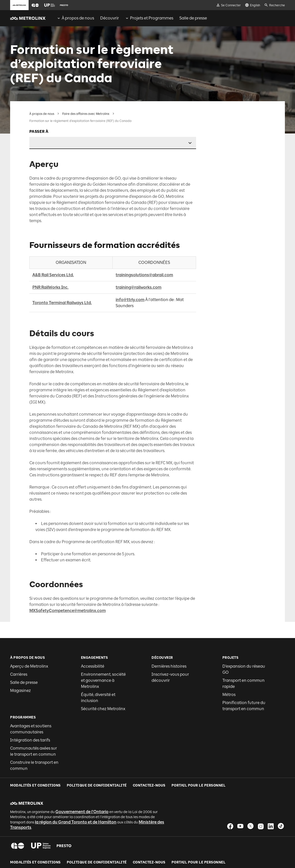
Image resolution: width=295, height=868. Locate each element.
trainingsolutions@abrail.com (144, 245)
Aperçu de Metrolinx (29, 637)
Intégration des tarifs (30, 711)
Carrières (19, 645)
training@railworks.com (139, 258)
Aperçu (230, 114)
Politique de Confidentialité (97, 818)
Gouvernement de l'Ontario (82, 767)
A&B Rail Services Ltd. (53, 245)
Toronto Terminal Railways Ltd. (62, 273)
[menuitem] (75, 18)
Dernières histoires (169, 637)
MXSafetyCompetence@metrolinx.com (68, 581)
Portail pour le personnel (199, 818)
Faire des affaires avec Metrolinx (86, 114)
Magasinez (20, 661)
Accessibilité (93, 637)
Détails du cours (237, 135)
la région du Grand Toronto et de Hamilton (76, 777)
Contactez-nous (149, 818)
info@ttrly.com (130, 270)
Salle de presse (24, 653)
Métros (229, 665)
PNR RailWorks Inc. (50, 258)
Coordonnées (234, 144)
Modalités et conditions (35, 818)
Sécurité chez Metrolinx (103, 679)
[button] (35, 5)
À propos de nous (42, 114)
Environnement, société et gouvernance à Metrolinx (103, 651)
